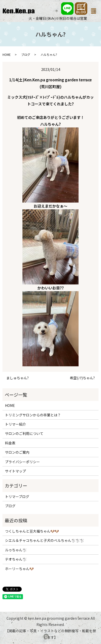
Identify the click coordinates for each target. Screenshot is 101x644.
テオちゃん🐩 (16, 559)
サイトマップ (15, 471)
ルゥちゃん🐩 (16, 550)
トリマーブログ (17, 497)
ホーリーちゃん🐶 (19, 569)
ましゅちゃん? (17, 378)
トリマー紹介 (15, 424)
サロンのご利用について (24, 433)
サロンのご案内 (17, 452)
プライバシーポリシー (22, 462)
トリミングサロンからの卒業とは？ (33, 415)
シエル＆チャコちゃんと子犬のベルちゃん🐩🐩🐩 (45, 540)
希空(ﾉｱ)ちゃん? (82, 378)
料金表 (10, 443)
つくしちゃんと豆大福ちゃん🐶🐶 (32, 531)
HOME (7, 54)
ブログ (26, 54)
